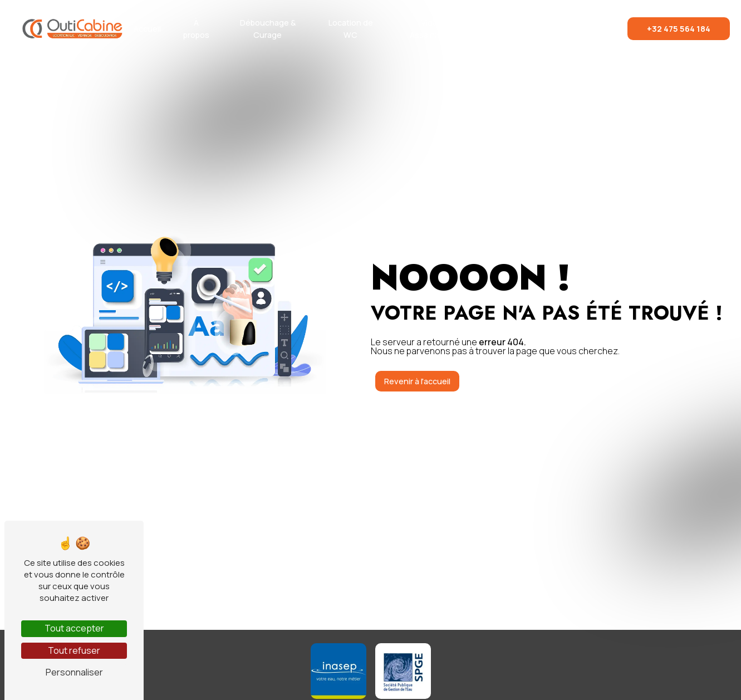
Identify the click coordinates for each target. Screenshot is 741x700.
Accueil (147, 29)
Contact (589, 29)
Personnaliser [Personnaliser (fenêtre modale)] (74, 672)
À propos (196, 29)
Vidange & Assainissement (440, 29)
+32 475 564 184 (679, 29)
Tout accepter (74, 628)
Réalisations (528, 29)
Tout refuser (74, 650)
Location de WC (351, 29)
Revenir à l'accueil (417, 381)
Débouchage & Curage (268, 29)
